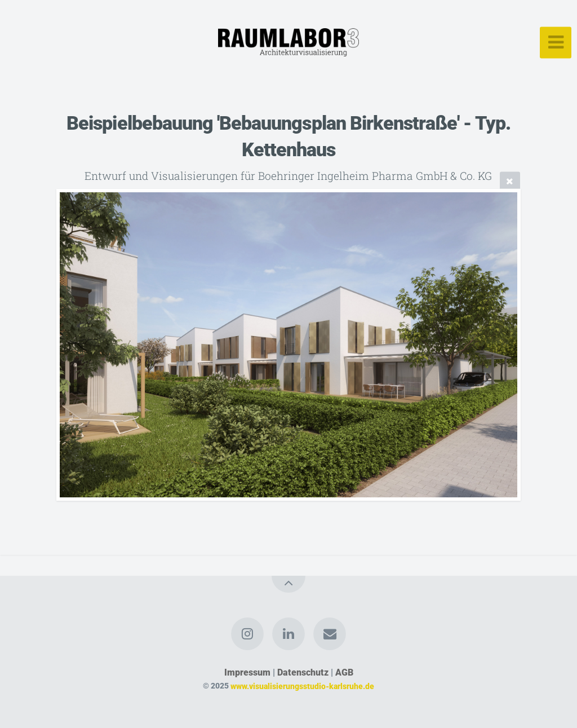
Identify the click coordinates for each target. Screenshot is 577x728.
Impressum (247, 672)
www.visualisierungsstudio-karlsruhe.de (302, 686)
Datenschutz (303, 672)
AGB (344, 672)
